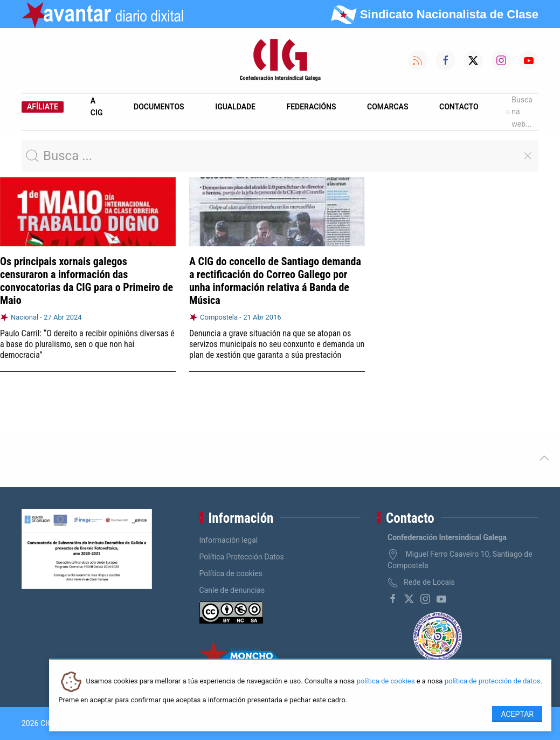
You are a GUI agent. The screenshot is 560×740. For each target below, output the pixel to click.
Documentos (159, 107)
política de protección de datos (493, 682)
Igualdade (235, 107)
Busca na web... (519, 112)
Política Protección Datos (242, 557)
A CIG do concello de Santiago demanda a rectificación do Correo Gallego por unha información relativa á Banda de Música (275, 281)
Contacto (459, 107)
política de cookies (385, 682)
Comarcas (388, 107)
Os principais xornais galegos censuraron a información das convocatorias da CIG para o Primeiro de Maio (87, 281)
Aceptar (517, 714)
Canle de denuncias (232, 590)
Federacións (312, 107)
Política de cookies (231, 573)
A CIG (97, 107)
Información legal (229, 540)
